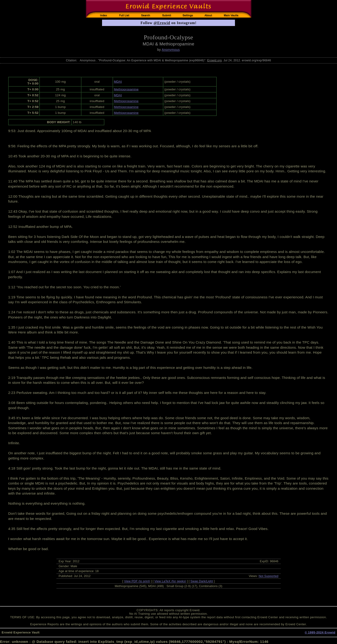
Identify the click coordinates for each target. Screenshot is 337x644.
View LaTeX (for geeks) (170, 581)
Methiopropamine (126, 89)
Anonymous (171, 50)
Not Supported (269, 576)
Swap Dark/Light (202, 581)
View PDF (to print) (137, 581)
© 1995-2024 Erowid (320, 632)
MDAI (118, 82)
